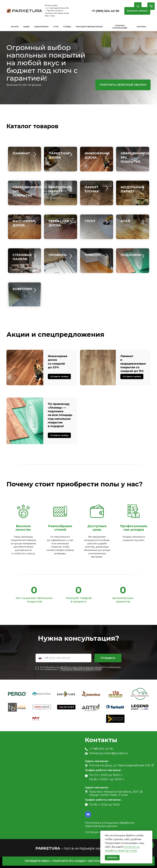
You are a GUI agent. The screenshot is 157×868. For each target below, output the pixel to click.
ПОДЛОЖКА (131, 255)
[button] (138, 6)
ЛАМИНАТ (21, 153)
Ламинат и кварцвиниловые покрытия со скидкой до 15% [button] (133, 364)
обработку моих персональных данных (81, 667)
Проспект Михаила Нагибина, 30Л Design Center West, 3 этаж (114, 793)
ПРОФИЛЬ (58, 255)
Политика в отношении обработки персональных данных (110, 824)
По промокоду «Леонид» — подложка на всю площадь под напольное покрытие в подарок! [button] (60, 415)
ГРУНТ (90, 221)
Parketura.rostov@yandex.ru (109, 753)
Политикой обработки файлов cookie (81, 669)
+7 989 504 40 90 (101, 749)
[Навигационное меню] (151, 6)
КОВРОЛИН (22, 289)
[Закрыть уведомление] (150, 833)
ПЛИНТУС (93, 255)
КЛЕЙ (125, 221)
